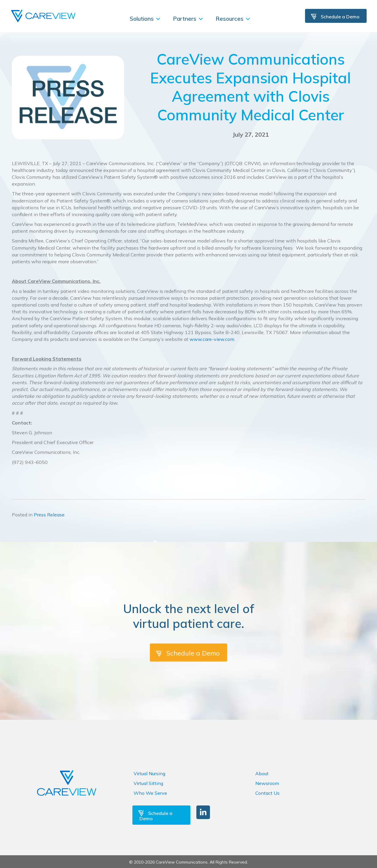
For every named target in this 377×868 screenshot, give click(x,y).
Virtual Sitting (148, 783)
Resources (233, 19)
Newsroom (267, 783)
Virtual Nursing (149, 773)
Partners (188, 19)
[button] (203, 812)
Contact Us (267, 793)
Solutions (145, 19)
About (262, 773)
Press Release (49, 515)
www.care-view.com (212, 339)
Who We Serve (150, 793)
